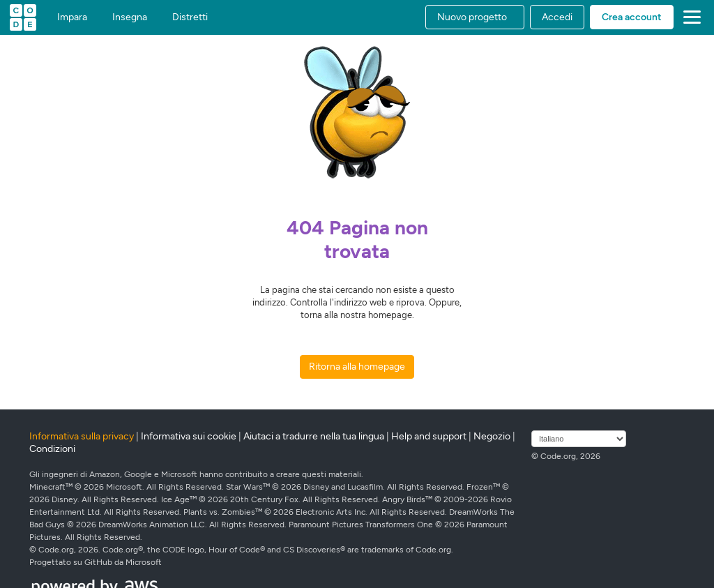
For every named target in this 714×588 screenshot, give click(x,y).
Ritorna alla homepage (357, 367)
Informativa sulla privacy (82, 436)
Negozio (492, 436)
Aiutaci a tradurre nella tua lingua (314, 436)
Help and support (429, 436)
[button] (475, 17)
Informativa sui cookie (189, 436)
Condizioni (52, 449)
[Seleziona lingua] (579, 439)
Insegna (130, 17)
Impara (72, 17)
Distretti (190, 17)
